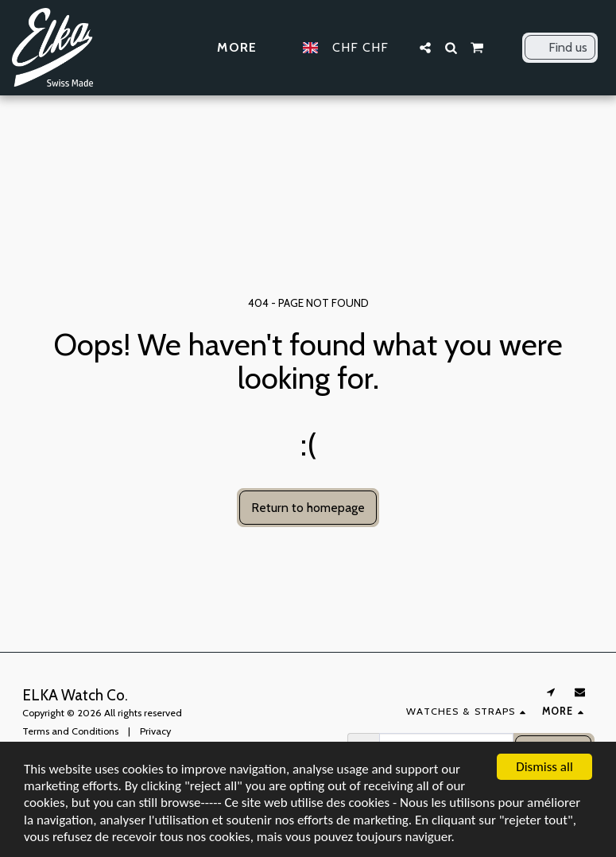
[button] (425, 48)
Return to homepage (308, 508)
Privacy (155, 731)
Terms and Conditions (70, 731)
